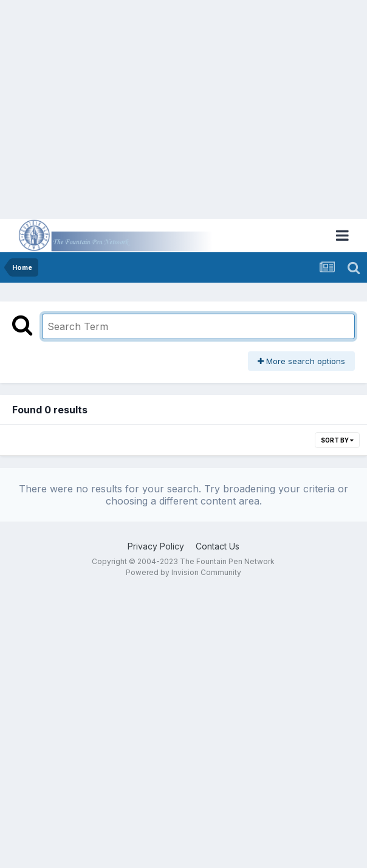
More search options (301, 361)
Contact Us (218, 546)
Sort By (337, 440)
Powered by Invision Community (184, 572)
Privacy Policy (156, 546)
